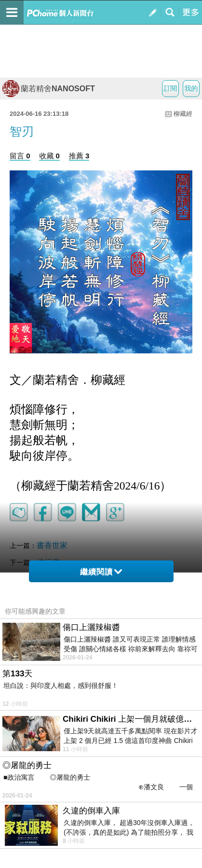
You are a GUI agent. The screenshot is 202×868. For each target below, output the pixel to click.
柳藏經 (183, 114)
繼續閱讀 (101, 572)
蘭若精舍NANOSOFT (49, 89)
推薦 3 (79, 156)
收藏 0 (49, 156)
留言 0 (20, 156)
